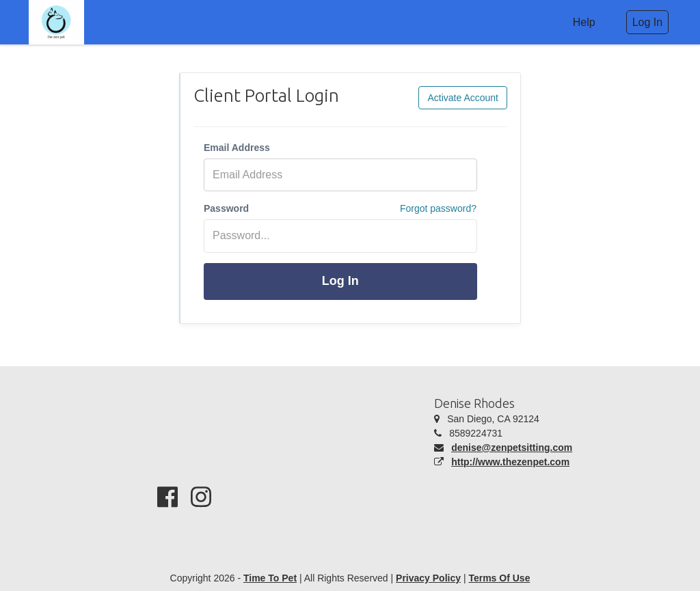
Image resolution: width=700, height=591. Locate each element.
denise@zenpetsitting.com (512, 448)
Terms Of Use (499, 578)
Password (226, 208)
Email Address (237, 148)
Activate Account (463, 98)
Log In (340, 281)
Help (584, 22)
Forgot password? (438, 208)
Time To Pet (270, 578)
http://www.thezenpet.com (510, 462)
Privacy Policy (428, 578)
